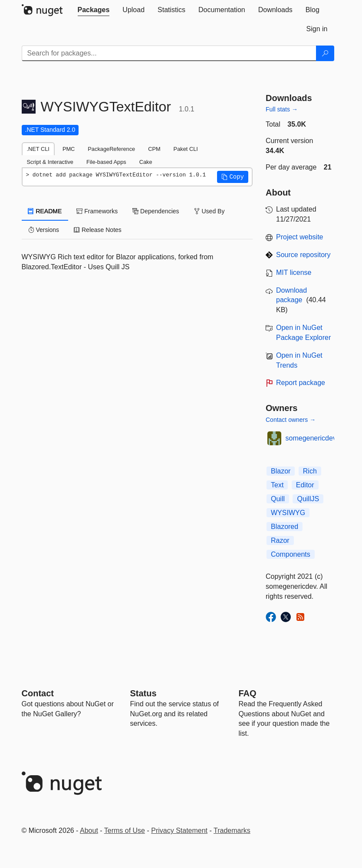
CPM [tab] (154, 149)
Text (277, 485)
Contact (38, 693)
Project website (300, 237)
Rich (310, 471)
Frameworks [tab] (97, 211)
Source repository (303, 255)
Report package (301, 383)
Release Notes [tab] (98, 230)
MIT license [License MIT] (294, 272)
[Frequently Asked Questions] (248, 693)
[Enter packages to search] (169, 53)
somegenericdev (311, 438)
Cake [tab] (146, 162)
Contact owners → (291, 420)
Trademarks (232, 830)
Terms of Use (125, 830)
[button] (233, 177)
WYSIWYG (288, 513)
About (89, 830)
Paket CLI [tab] (186, 149)
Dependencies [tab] (156, 211)
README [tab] (45, 211)
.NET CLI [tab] (38, 149)
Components (291, 554)
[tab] (94, 10)
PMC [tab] (69, 149)
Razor (280, 540)
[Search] (325, 53)
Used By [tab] (209, 211)
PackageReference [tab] (111, 149)
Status (143, 693)
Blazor (281, 471)
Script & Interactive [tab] (50, 162)
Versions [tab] (44, 230)
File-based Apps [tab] (106, 162)
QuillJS (308, 499)
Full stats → (282, 109)
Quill (278, 499)
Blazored (285, 527)
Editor (305, 485)
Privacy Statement (179, 830)
